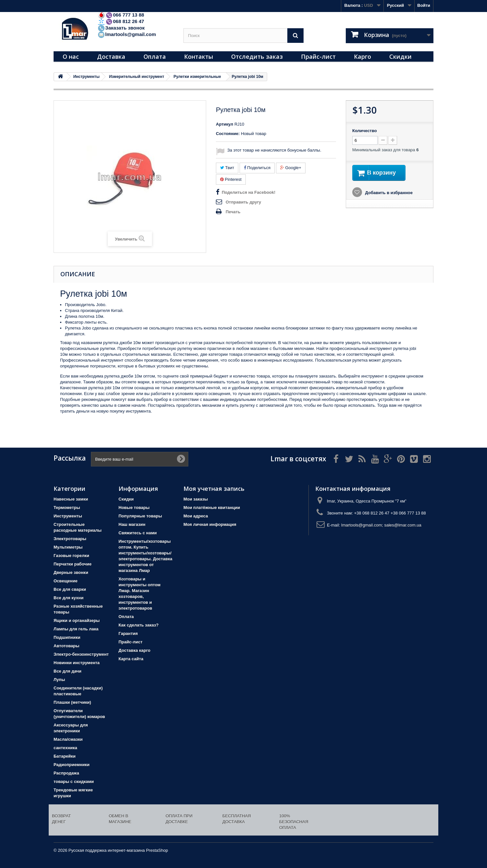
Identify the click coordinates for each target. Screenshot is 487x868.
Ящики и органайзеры (77, 620)
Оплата (155, 56)
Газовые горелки (71, 556)
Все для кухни (69, 598)
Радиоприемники (72, 765)
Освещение (66, 581)
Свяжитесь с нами (138, 533)
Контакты (199, 56)
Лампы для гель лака (76, 629)
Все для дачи (68, 671)
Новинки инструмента (77, 663)
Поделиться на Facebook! (249, 192)
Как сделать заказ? (138, 625)
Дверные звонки (71, 572)
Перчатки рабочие (73, 564)
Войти (424, 5)
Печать (233, 212)
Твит (227, 168)
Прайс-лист (318, 56)
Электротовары (70, 539)
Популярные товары (140, 516)
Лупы (59, 680)
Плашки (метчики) (72, 702)
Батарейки (65, 756)
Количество (365, 131)
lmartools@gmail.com (127, 34)
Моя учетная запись (214, 489)
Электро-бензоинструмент (81, 654)
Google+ (291, 168)
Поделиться (257, 168)
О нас (71, 56)
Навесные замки (71, 499)
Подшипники (67, 637)
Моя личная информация (210, 524)
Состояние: (228, 134)
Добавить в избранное (388, 194)
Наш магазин (132, 524)
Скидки (400, 56)
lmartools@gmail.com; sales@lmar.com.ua (381, 525)
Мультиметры (68, 547)
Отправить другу (243, 202)
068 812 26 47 (121, 21)
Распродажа (66, 773)
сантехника (65, 748)
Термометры (67, 508)
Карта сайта (131, 659)
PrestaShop (157, 850)
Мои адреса (196, 516)
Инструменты (68, 516)
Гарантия (128, 633)
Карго (362, 56)
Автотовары (66, 646)
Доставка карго (134, 650)
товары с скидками (74, 781)
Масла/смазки (68, 739)
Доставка (111, 56)
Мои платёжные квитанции (212, 508)
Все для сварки (70, 589)
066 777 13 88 (121, 15)
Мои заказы (196, 499)
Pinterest (231, 179)
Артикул (225, 124)
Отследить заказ (257, 56)
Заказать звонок (121, 28)
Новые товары (134, 508)
